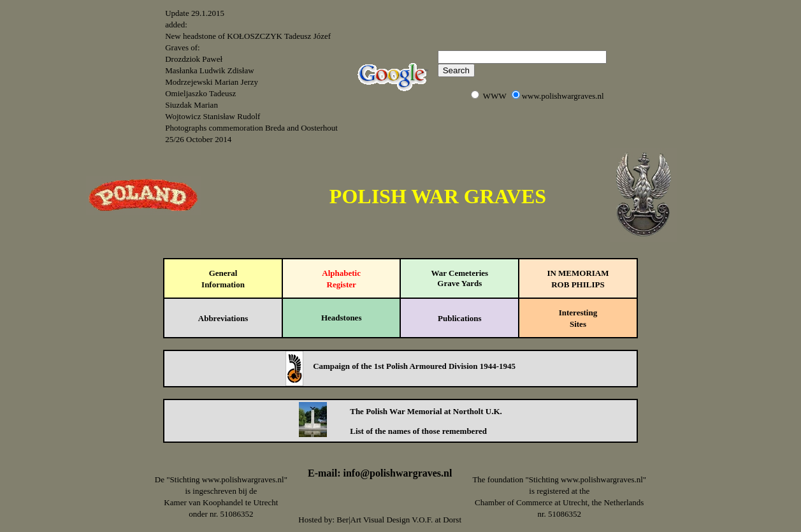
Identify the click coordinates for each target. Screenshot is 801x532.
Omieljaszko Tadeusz (200, 93)
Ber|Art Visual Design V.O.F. (385, 520)
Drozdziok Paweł (194, 59)
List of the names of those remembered (418, 431)
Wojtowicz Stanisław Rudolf (213, 116)
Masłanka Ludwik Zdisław (209, 70)
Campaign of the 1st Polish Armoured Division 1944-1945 (414, 366)
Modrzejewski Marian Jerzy (212, 82)
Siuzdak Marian (191, 105)
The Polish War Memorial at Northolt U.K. (426, 411)
